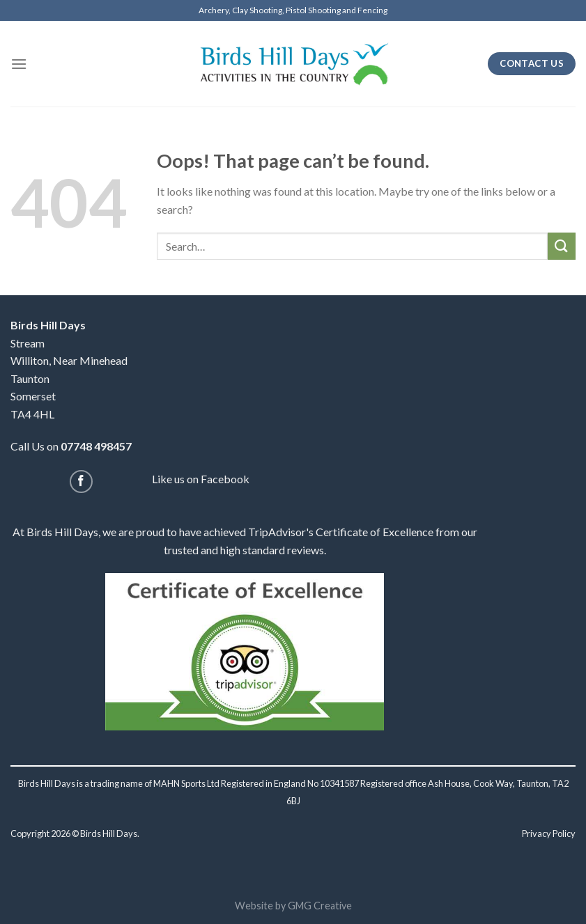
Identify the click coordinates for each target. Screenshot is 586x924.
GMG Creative (320, 906)
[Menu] (19, 64)
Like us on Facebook (201, 479)
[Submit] (562, 246)
